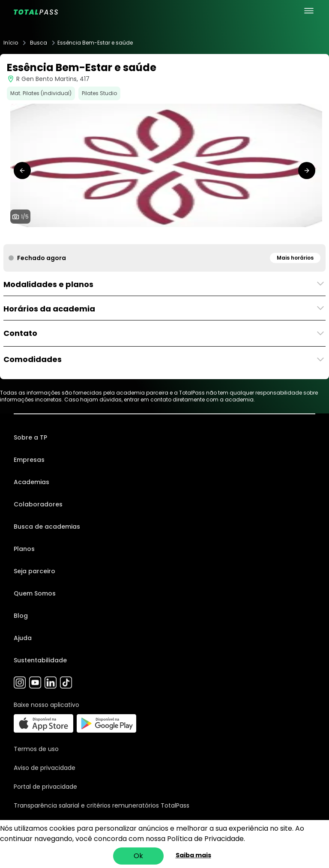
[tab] (151, 236)
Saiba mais (193, 855)
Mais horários (295, 258)
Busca (39, 43)
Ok (138, 856)
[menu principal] (309, 11)
